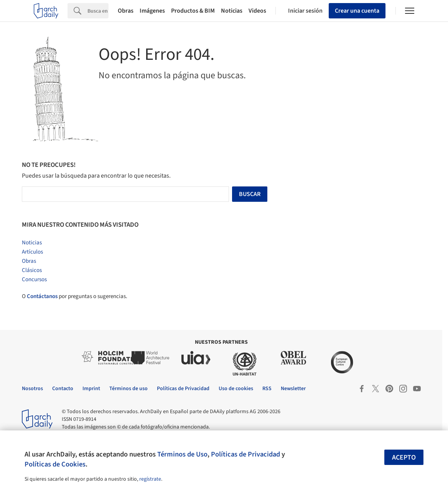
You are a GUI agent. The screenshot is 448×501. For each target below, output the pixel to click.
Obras (126, 11)
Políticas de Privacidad (245, 454)
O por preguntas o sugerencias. (75, 296)
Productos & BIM (193, 11)
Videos (257, 11)
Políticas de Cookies (55, 464)
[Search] (98, 11)
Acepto (404, 457)
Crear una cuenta (357, 11)
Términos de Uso (182, 454)
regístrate (150, 479)
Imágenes (152, 11)
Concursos (34, 279)
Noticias (232, 11)
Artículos (32, 252)
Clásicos (32, 270)
